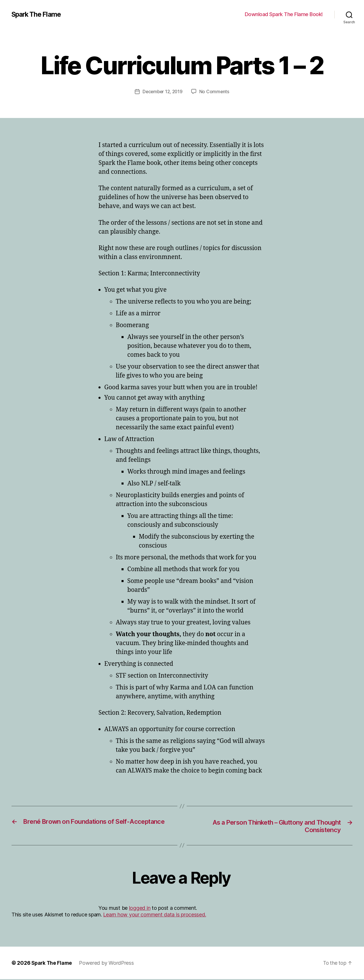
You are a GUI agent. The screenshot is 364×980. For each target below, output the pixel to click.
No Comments (215, 91)
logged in (140, 908)
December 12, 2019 (162, 91)
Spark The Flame (38, 14)
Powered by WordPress (108, 964)
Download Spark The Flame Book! (284, 14)
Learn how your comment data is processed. (154, 915)
